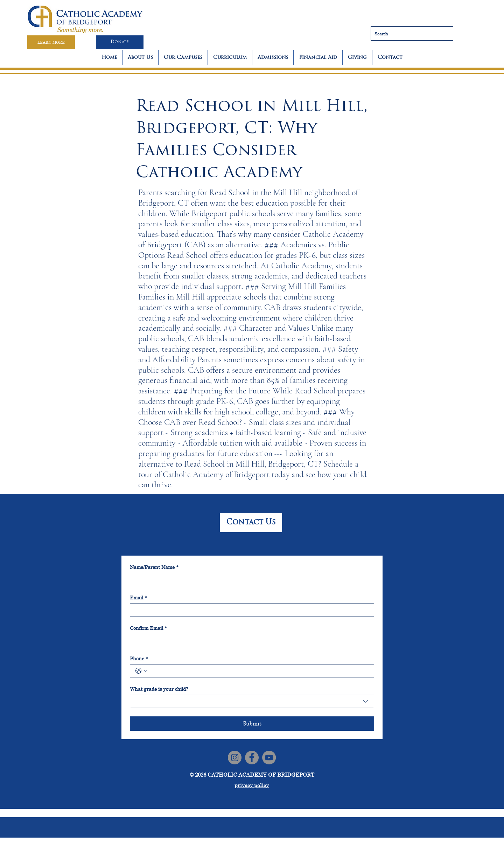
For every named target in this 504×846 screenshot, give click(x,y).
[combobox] (252, 701)
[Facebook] (252, 758)
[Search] (412, 33)
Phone (139, 658)
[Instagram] (235, 758)
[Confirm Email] (250, 640)
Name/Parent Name (154, 567)
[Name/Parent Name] (250, 579)
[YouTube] (269, 758)
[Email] (250, 610)
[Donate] (120, 42)
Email (138, 597)
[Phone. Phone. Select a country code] (141, 671)
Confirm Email (148, 628)
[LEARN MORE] (51, 42)
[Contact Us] (251, 523)
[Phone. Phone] (259, 671)
